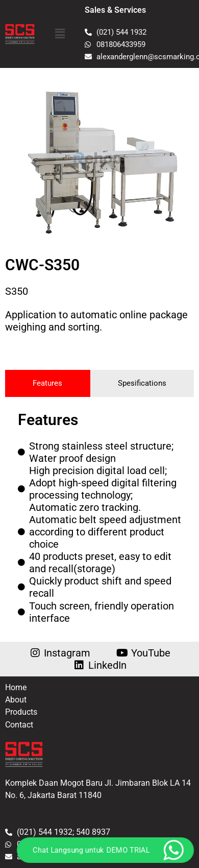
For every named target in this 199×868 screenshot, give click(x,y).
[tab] (48, 383)
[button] (60, 34)
